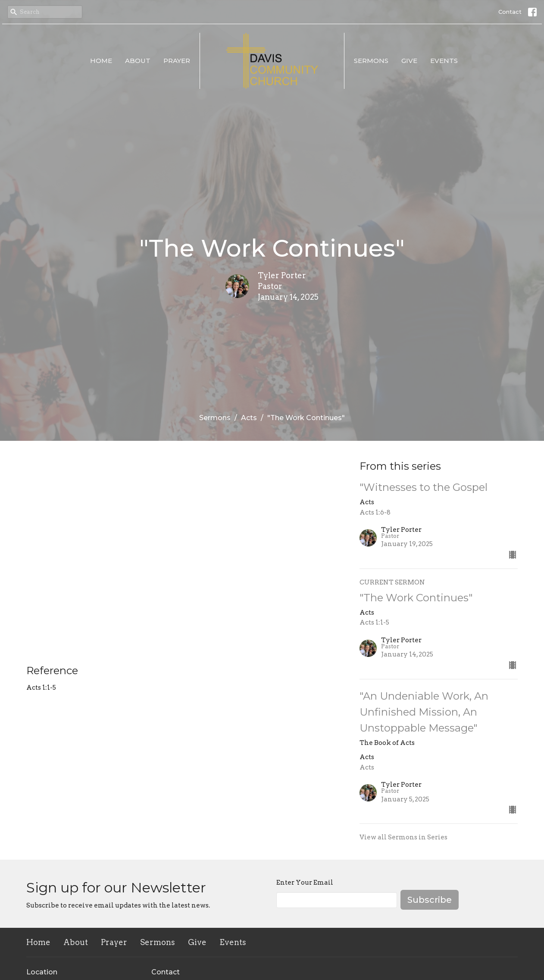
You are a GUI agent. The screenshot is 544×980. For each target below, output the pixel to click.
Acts (249, 418)
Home (101, 61)
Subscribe (430, 900)
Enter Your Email (305, 883)
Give (409, 61)
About (138, 61)
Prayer (177, 61)
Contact (510, 12)
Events (444, 61)
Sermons (371, 61)
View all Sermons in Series (403, 837)
